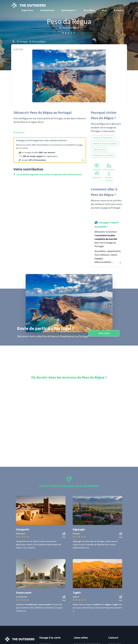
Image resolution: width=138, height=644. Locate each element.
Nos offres (89, 10)
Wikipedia (19, 133)
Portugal (23, 42)
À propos (119, 10)
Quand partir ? (69, 10)
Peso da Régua (39, 42)
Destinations (47, 10)
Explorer (104, 333)
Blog (104, 10)
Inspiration (27, 10)
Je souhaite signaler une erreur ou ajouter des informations (48, 174)
